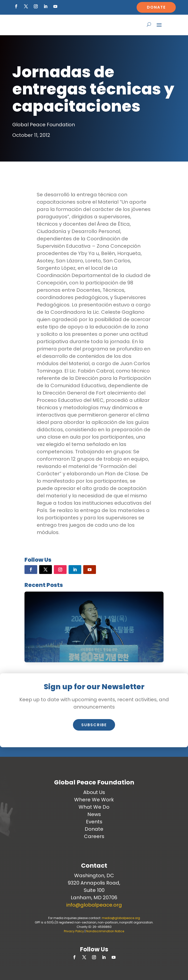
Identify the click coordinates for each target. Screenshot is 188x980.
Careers (94, 836)
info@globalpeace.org (94, 905)
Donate (156, 7)
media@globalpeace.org (121, 918)
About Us (94, 792)
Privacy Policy (74, 931)
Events (94, 822)
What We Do (94, 807)
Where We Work (94, 800)
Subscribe (94, 725)
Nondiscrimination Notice (105, 931)
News (94, 814)
